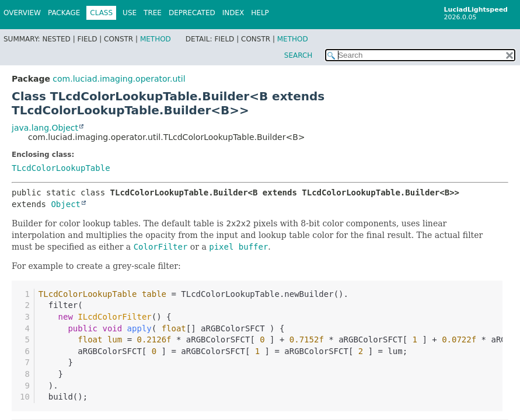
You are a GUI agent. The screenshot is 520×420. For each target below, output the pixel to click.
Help (260, 13)
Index (233, 13)
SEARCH (299, 55)
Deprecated (192, 13)
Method (156, 39)
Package (64, 13)
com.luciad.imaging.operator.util (119, 79)
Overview (22, 13)
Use (130, 13)
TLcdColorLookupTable (61, 168)
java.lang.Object (45, 128)
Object (66, 204)
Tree (153, 13)
